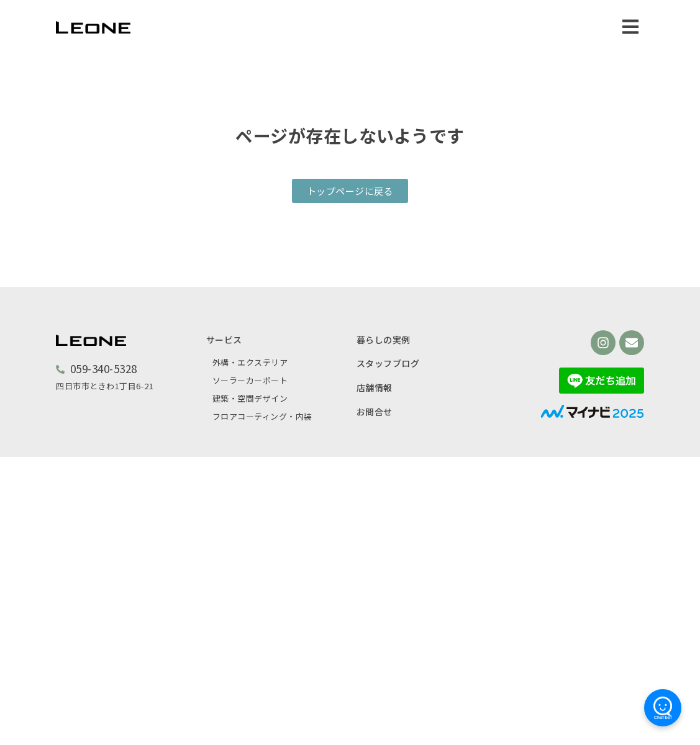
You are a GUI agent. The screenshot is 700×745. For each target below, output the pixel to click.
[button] (630, 26)
